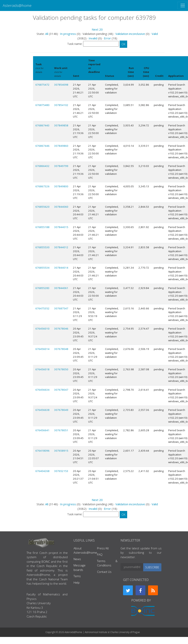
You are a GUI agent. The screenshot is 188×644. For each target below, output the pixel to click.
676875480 (42, 105)
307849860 (61, 146)
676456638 (42, 410)
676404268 (42, 471)
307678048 (61, 349)
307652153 (61, 471)
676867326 (42, 186)
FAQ (100, 554)
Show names (42, 76)
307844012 (61, 247)
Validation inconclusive (130, 34)
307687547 (61, 308)
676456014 (42, 349)
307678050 (61, 369)
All (47, 34)
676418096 (42, 451)
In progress (68, 34)
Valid (155, 34)
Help (77, 582)
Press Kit (103, 548)
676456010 (42, 329)
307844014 (61, 268)
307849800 (61, 186)
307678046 (61, 329)
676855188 (42, 227)
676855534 (42, 268)
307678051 (61, 430)
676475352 (42, 308)
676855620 (42, 207)
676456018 (42, 369)
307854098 (61, 85)
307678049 (61, 410)
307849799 (61, 166)
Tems (77, 576)
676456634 (42, 390)
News (77, 559)
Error (107, 38)
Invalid (93, 38)
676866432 (42, 166)
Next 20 (97, 29)
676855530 (42, 247)
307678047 (61, 390)
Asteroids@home (17, 5)
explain (92, 76)
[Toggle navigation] (183, 5)
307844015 (61, 227)
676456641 (42, 430)
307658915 (61, 451)
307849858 (61, 125)
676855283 (42, 288)
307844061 (61, 288)
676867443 (42, 125)
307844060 (61, 207)
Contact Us (104, 572)
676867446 (42, 146)
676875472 (42, 85)
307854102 (61, 105)
